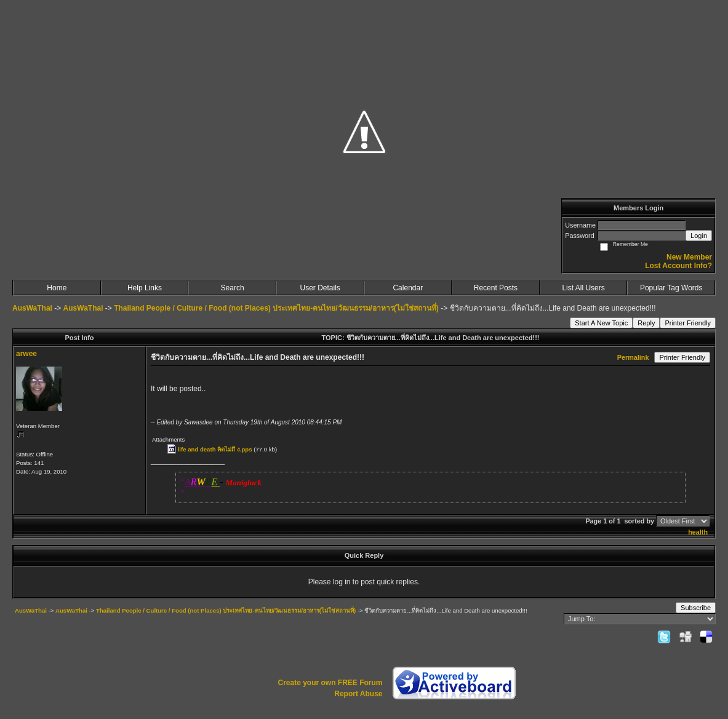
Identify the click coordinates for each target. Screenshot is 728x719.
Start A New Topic (601, 323)
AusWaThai (32, 308)
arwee (26, 354)
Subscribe (696, 608)
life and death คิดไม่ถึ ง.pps (215, 449)
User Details (320, 288)
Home (57, 288)
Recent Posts (496, 288)
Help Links (145, 288)
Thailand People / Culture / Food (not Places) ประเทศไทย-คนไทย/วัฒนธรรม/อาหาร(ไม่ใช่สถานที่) (276, 308)
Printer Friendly (688, 323)
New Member (689, 257)
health (698, 532)
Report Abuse (358, 694)
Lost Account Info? (678, 266)
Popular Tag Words (671, 288)
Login (699, 236)
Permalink (633, 357)
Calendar (408, 288)
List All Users (583, 288)
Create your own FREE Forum (330, 683)
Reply (646, 323)
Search (233, 288)
